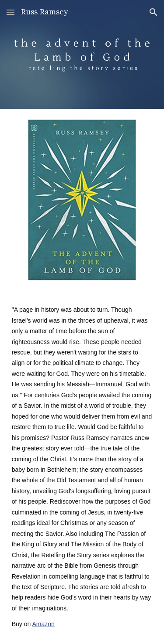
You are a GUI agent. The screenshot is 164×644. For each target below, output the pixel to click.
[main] (82, 467)
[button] (10, 12)
